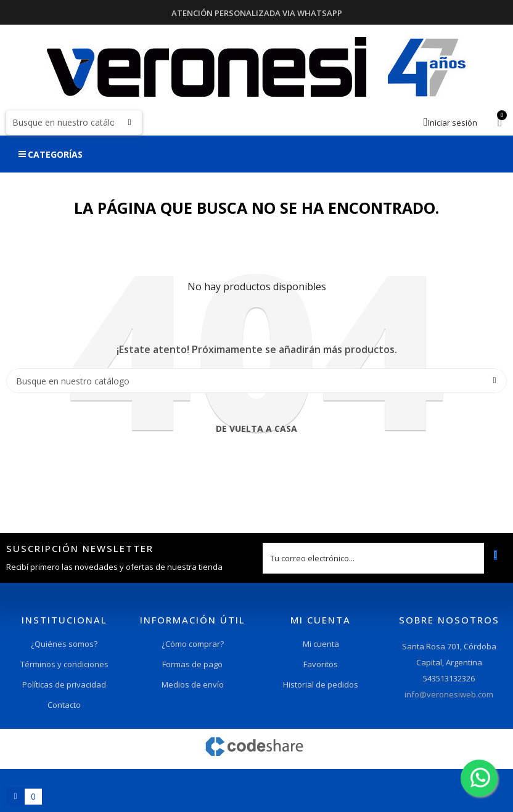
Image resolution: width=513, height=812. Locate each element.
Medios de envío (193, 684)
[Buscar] (74, 123)
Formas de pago (192, 664)
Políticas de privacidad (64, 684)
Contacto (64, 705)
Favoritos (321, 664)
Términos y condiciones (64, 664)
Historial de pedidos (321, 684)
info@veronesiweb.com (449, 694)
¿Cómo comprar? (193, 644)
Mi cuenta (321, 644)
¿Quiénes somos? (64, 644)
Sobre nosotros (449, 620)
